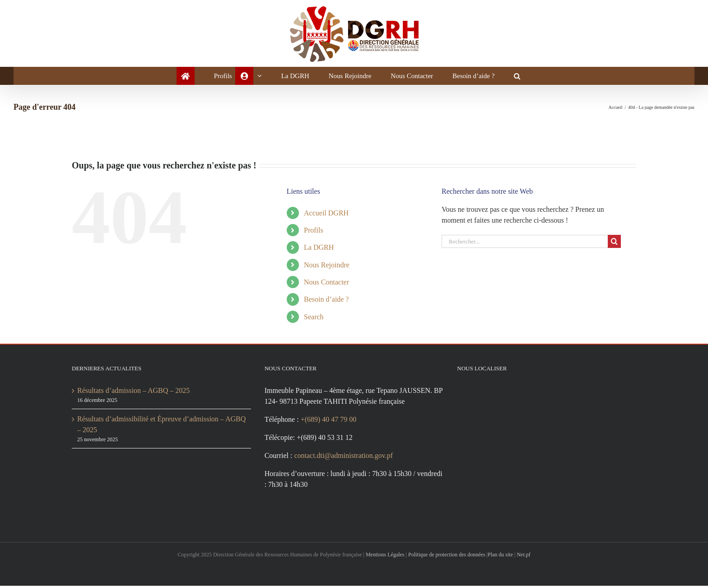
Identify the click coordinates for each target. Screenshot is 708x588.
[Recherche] (614, 241)
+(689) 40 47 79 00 (337, 430)
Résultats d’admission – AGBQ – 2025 (140, 390)
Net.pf (554, 557)
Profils (315, 230)
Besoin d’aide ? (329, 299)
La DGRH (319, 247)
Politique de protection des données (463, 557)
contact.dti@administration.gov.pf (352, 466)
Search (316, 317)
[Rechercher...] (525, 241)
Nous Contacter (330, 282)
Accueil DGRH (328, 213)
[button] (527, 76)
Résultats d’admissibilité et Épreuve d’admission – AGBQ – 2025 (161, 424)
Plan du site (526, 557)
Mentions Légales (391, 557)
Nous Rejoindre (329, 265)
